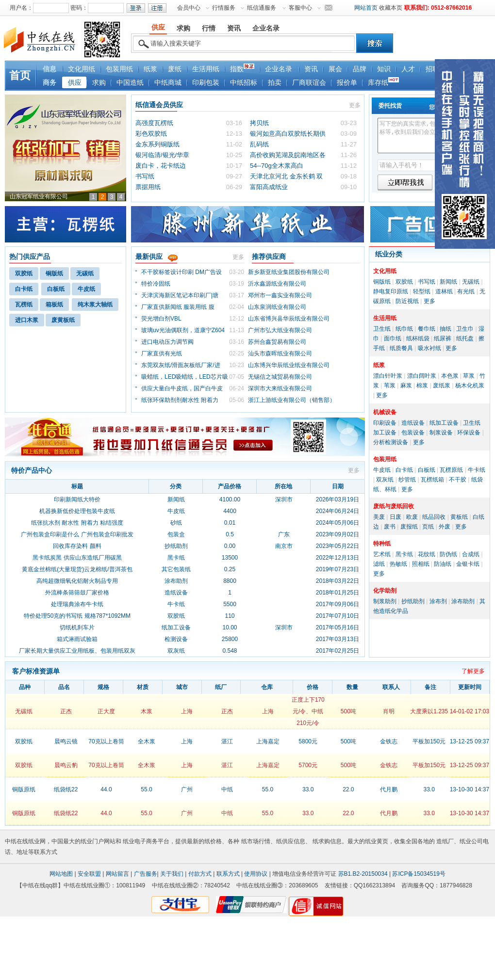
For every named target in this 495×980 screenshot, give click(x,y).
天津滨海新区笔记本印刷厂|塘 (180, 295)
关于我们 (172, 874)
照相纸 (421, 564)
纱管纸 (407, 480)
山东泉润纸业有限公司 (277, 307)
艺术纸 (382, 554)
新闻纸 (448, 282)
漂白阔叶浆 (422, 376)
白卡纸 (24, 289)
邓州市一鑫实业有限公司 (280, 295)
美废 (379, 517)
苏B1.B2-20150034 (363, 874)
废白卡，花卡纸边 (161, 166)
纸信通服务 (262, 8)
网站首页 (366, 8)
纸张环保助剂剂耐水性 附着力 (180, 400)
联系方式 (228, 874)
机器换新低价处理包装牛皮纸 (77, 511)
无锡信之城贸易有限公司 (280, 377)
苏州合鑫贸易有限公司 (277, 342)
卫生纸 (382, 329)
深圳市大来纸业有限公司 (280, 388)
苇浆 (390, 386)
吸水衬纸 (429, 348)
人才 (408, 69)
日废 (396, 517)
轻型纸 (422, 291)
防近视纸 (407, 301)
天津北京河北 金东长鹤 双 (286, 176)
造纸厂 (445, 841)
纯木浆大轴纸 (95, 305)
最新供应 (149, 257)
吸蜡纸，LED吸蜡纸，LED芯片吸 (185, 377)
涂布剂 (438, 601)
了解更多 (473, 671)
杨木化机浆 (470, 386)
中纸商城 (168, 83)
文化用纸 (82, 69)
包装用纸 (119, 69)
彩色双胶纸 (151, 134)
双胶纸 (24, 273)
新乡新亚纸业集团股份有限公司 (289, 272)
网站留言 (117, 874)
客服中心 (300, 8)
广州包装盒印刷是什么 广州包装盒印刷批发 (77, 534)
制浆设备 (441, 433)
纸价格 (213, 841)
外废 (445, 527)
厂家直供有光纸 (162, 353)
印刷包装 (206, 83)
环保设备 (469, 433)
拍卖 (275, 83)
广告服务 (146, 874)
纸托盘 (465, 338)
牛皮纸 (86, 289)
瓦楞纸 (24, 305)
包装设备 (413, 433)
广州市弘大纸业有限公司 (280, 330)
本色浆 (450, 376)
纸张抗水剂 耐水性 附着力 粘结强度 (77, 523)
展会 (335, 69)
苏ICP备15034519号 (419, 874)
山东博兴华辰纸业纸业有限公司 (289, 365)
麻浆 (406, 386)
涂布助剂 (463, 601)
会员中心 (189, 8)
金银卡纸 (468, 564)
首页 (20, 75)
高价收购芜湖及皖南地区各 (288, 155)
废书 (390, 527)
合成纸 (471, 554)
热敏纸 (398, 564)
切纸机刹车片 (77, 627)
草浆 (469, 376)
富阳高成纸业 (269, 187)
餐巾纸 (427, 329)
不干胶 (458, 480)
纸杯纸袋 (418, 338)
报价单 (347, 83)
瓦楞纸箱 (432, 480)
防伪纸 (448, 554)
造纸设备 (413, 423)
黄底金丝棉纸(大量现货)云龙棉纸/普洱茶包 (77, 569)
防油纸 (443, 564)
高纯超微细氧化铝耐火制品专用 (77, 581)
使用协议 (256, 874)
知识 (384, 69)
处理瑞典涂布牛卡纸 (77, 604)
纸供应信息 (291, 841)
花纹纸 (427, 554)
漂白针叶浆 (388, 376)
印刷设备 (385, 423)
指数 (242, 68)
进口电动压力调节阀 (167, 342)
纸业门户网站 (98, 841)
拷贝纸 (259, 123)
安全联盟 (89, 874)
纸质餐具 (401, 348)
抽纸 (445, 329)
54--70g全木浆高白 (277, 166)
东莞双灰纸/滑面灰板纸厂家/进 (181, 365)
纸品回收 (434, 517)
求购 (99, 83)
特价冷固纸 (156, 284)
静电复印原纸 (391, 291)
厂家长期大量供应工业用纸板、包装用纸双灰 (77, 651)
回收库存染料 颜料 (77, 546)
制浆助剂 (385, 601)
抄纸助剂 (413, 601)
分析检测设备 (391, 442)
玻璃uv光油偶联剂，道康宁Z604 (183, 330)
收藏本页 (391, 8)
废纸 (175, 69)
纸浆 (150, 69)
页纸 (428, 527)
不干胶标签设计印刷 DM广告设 (181, 272)
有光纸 (466, 291)
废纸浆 (442, 386)
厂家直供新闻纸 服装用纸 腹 (178, 307)
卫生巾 (465, 329)
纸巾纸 (404, 329)
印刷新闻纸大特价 (77, 499)
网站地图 (61, 874)
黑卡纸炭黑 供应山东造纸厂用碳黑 (77, 558)
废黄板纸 (63, 320)
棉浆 (422, 386)
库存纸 (383, 82)
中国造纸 (130, 83)
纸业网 (37, 841)
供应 (75, 83)
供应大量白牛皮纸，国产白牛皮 (182, 388)
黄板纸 (459, 517)
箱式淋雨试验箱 (77, 639)
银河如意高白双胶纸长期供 (288, 134)
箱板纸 (54, 305)
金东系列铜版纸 (157, 144)
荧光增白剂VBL (161, 319)
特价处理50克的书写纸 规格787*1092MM (77, 616)
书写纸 (145, 176)
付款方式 (200, 874)
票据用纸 (148, 187)
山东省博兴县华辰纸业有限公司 (289, 319)
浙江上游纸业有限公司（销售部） (292, 400)
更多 (355, 105)
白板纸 (56, 289)
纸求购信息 (327, 841)
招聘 (432, 69)
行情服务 (224, 8)
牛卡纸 (477, 470)
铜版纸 (54, 273)
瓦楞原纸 (451, 470)
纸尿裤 (443, 338)
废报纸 (409, 527)
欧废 (412, 517)
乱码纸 (259, 144)
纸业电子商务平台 (146, 841)
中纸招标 (244, 83)
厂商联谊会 (309, 83)
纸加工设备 (444, 423)
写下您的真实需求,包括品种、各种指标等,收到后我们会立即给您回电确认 (430, 136)
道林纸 (444, 291)
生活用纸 (206, 69)
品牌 (360, 69)
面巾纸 (393, 338)
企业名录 (279, 69)
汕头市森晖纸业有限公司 (280, 353)
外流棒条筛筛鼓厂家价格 (77, 593)
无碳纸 (85, 273)
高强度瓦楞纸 (154, 123)
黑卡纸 (404, 554)
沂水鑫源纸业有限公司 (277, 284)
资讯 (311, 69)
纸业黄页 (377, 841)
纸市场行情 (256, 841)
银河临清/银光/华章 (162, 155)
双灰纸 (385, 480)
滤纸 (379, 564)
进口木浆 (27, 320)
